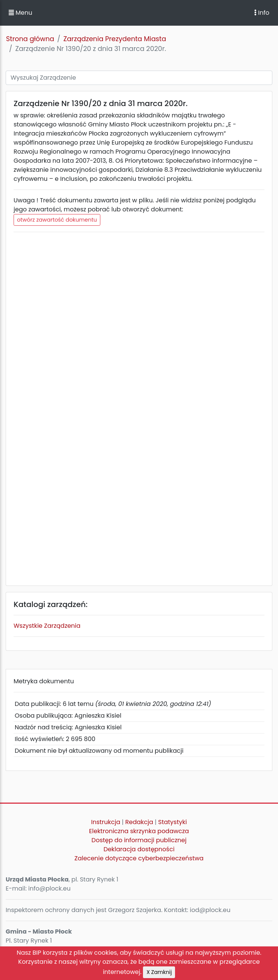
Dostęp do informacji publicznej (139, 840)
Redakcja (139, 822)
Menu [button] (20, 13)
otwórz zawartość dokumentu (57, 220)
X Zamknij (159, 972)
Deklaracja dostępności (139, 849)
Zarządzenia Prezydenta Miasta (115, 39)
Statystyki (172, 822)
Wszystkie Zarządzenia (47, 626)
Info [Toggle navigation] (262, 13)
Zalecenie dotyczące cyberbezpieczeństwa (139, 858)
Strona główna (30, 39)
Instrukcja (106, 822)
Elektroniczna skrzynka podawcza (139, 831)
